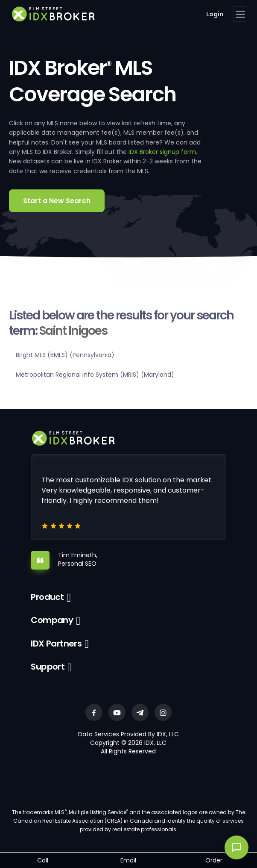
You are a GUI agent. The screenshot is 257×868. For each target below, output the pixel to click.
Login (215, 14)
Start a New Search (57, 201)
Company (52, 620)
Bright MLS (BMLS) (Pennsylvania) (65, 355)
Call (43, 860)
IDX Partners (56, 644)
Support (48, 667)
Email (128, 860)
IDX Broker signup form (162, 152)
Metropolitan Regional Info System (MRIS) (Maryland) (95, 375)
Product (47, 597)
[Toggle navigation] (240, 14)
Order (214, 860)
